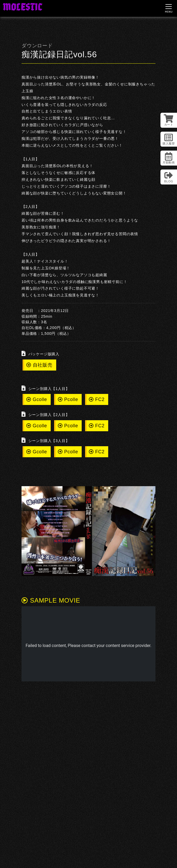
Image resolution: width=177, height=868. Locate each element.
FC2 (97, 399)
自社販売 (39, 365)
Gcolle (37, 399)
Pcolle (68, 399)
